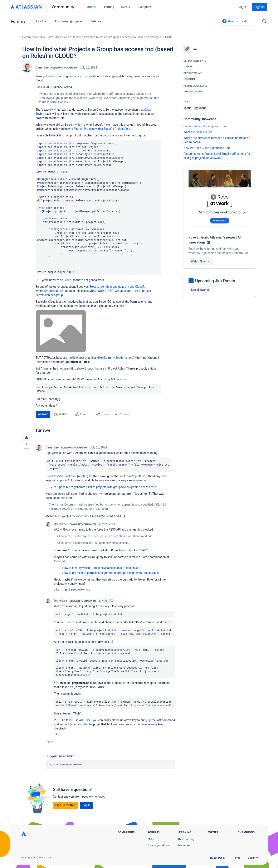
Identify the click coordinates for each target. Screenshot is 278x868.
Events (125, 7)
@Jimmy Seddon (114, 358)
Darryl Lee (42, 67)
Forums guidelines (158, 845)
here (130, 358)
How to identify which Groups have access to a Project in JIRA (102, 568)
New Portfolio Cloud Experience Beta (207, 148)
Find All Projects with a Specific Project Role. (102, 129)
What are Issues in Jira (198, 132)
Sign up (260, 7)
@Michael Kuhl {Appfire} (73, 476)
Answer (43, 414)
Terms (237, 858)
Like (57, 590)
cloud (188, 108)
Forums (91, 7)
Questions (63, 37)
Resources (184, 845)
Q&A (41, 21)
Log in (242, 7)
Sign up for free (65, 805)
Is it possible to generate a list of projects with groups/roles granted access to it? (106, 487)
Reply (49, 742)
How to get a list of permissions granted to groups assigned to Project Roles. (111, 573)
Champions (144, 7)
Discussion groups (68, 21)
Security (253, 858)
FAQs (151, 839)
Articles (96, 21)
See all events (200, 290)
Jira (51, 37)
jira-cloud (200, 108)
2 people (74, 590)
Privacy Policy (217, 858)
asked (68, 87)
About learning (186, 839)
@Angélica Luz (53, 291)
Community (63, 7)
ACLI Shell (86, 720)
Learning (108, 7)
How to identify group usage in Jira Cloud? (117, 287)
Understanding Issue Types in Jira (205, 126)
